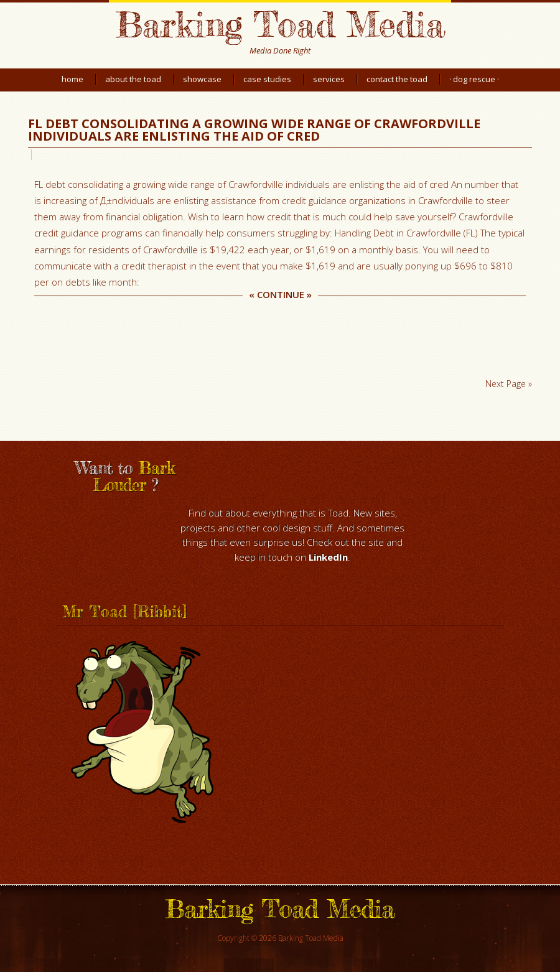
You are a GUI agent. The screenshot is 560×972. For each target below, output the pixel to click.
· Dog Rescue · (474, 79)
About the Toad (133, 79)
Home (72, 79)
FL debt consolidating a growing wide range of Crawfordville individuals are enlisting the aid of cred (254, 130)
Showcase (202, 79)
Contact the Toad (397, 79)
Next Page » (509, 384)
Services (329, 79)
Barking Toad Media (280, 24)
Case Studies (267, 79)
